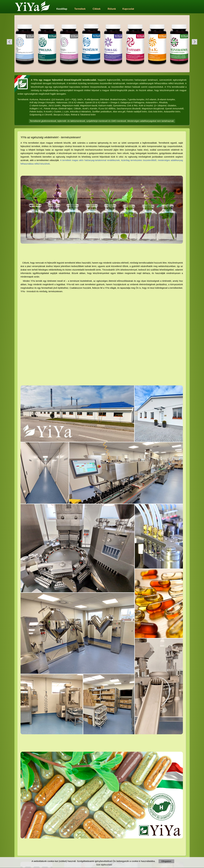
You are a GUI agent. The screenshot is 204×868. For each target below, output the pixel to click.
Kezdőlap (62, 9)
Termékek (80, 9)
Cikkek (97, 9)
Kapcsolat (128, 9)
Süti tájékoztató (104, 865)
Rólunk (112, 9)
